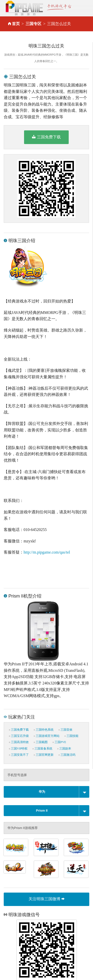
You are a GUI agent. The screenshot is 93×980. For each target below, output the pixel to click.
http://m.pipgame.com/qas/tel (47, 552)
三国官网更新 (44, 755)
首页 (16, 24)
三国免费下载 (46, 137)
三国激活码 (67, 755)
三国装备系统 (42, 749)
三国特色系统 (44, 730)
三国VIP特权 (18, 749)
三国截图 (41, 742)
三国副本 (64, 749)
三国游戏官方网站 (47, 736)
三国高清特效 (19, 742)
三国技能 (71, 736)
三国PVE (59, 742)
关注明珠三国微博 (46, 899)
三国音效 (65, 730)
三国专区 (33, 24)
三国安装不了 (19, 755)
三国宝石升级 (19, 736)
